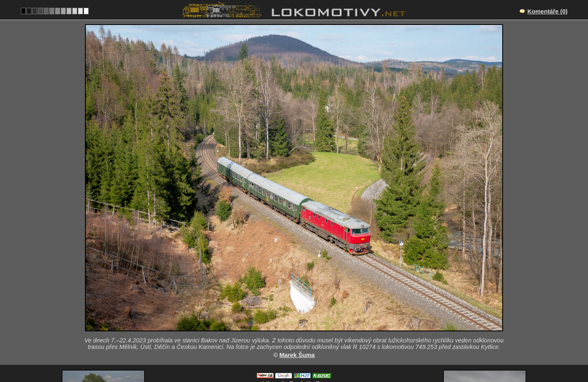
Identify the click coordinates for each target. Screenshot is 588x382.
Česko (290, 356)
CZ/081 (301, 322)
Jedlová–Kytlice (303, 313)
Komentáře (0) (547, 11)
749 (314, 356)
